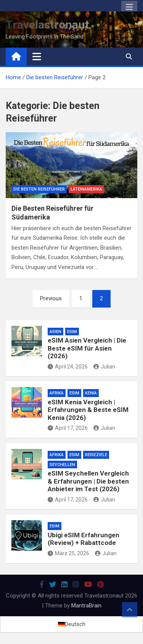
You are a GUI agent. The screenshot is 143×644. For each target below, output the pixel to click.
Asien (55, 332)
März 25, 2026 (68, 553)
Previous (51, 298)
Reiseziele (96, 455)
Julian (104, 367)
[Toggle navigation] (37, 56)
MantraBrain (86, 606)
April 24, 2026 (68, 367)
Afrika (57, 393)
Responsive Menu (129, 7)
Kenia (91, 393)
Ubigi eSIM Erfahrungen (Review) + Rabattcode (84, 539)
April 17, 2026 (68, 428)
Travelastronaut (47, 25)
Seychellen (62, 465)
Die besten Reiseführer (39, 189)
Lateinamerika (86, 189)
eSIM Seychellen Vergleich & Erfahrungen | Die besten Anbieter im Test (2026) (88, 481)
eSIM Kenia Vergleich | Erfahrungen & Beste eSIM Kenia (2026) (88, 410)
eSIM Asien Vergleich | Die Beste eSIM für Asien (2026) (87, 348)
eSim (72, 332)
